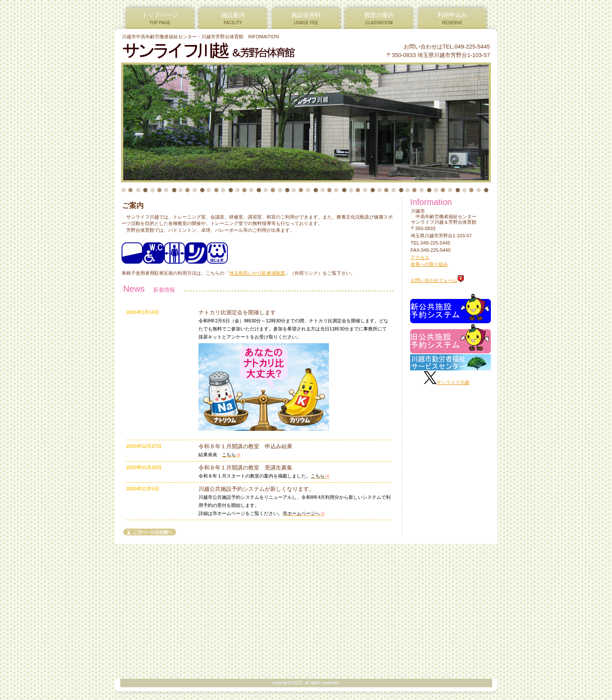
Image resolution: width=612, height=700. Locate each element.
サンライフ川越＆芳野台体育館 (225, 51)
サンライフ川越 (453, 382)
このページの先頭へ (150, 532)
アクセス (420, 257)
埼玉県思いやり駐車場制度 (257, 273)
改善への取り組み (429, 264)
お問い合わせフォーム (437, 280)
